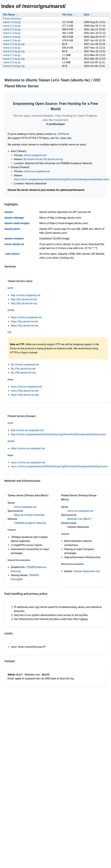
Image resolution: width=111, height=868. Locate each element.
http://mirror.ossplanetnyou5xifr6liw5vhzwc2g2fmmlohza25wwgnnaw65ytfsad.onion (62, 179)
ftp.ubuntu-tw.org (53, 159)
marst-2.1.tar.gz (12, 26)
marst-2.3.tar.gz (12, 33)
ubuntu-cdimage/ (14, 218)
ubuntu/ (9, 212)
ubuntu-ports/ (12, 229)
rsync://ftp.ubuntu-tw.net (25, 391)
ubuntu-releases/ (14, 239)
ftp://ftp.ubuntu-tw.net (23, 369)
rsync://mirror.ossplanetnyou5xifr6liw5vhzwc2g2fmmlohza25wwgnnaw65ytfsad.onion (59, 466)
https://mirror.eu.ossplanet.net (28, 448)
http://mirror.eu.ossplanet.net (27, 430)
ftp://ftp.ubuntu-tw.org (23, 373)
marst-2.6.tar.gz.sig (14, 51)
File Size (67, 15)
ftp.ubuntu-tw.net (33, 159)
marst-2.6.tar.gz (12, 48)
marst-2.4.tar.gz (12, 37)
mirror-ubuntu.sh (14, 244)
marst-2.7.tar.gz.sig (14, 59)
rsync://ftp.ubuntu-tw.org (25, 395)
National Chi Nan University (29, 515)
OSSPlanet (63, 134)
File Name (9, 15)
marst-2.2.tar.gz (12, 29)
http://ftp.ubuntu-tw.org (24, 303)
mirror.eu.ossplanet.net (37, 171)
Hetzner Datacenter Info (87, 571)
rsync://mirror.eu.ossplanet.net (28, 462)
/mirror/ (15, 254)
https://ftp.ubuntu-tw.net (24, 321)
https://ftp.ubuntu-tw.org (25, 326)
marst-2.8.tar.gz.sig (14, 66)
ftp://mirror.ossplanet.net (25, 365)
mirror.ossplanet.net (35, 155)
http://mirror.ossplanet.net (26, 295)
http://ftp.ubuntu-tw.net (24, 299)
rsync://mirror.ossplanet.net (26, 387)
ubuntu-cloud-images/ (17, 223)
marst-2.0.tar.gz (12, 22)
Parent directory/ (12, 19)
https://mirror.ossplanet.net (26, 317)
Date (87, 15)
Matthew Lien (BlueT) (79, 519)
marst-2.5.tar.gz (12, 40)
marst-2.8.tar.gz (12, 62)
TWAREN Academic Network (30, 523)
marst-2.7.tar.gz (12, 55)
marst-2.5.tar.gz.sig (14, 44)
